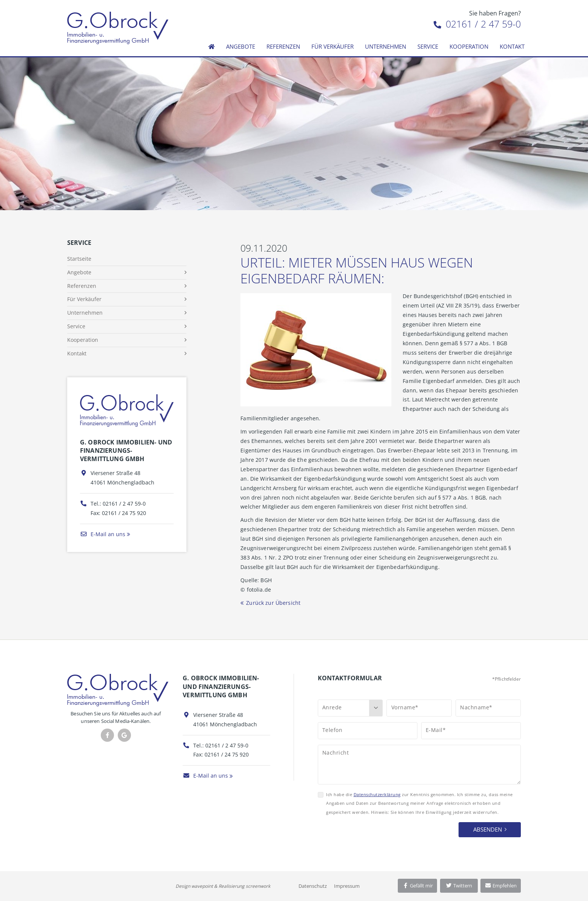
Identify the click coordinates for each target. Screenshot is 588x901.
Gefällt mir (417, 886)
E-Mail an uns (103, 534)
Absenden (488, 829)
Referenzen (283, 46)
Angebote (241, 46)
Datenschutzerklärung (377, 794)
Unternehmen (386, 46)
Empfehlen (501, 886)
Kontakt (512, 46)
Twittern (459, 886)
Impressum (347, 886)
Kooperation (469, 46)
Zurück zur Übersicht (273, 603)
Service (428, 46)
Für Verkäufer (332, 46)
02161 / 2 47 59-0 (477, 24)
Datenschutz (313, 886)
